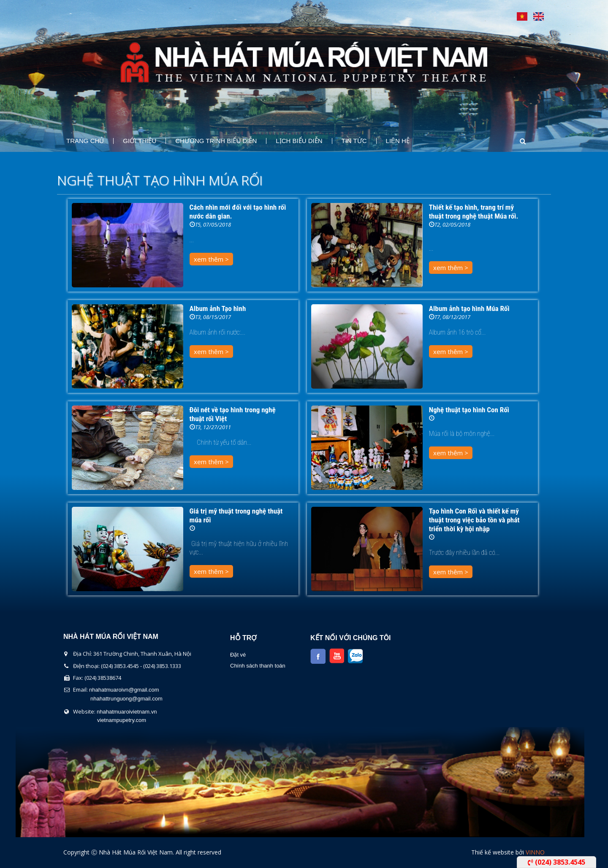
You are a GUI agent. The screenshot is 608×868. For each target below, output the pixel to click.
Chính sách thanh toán (258, 666)
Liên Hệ (398, 141)
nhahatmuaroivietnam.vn (127, 712)
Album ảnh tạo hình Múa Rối (469, 308)
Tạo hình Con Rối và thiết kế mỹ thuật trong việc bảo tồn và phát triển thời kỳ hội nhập (474, 520)
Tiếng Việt (522, 16)
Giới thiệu (140, 141)
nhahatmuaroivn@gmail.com (124, 690)
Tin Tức (354, 141)
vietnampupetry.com (122, 720)
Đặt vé (238, 655)
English (539, 16)
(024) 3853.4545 (556, 862)
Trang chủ (85, 141)
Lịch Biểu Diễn (299, 141)
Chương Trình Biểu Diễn (216, 141)
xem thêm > (211, 259)
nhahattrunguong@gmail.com (126, 699)
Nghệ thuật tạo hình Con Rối (469, 410)
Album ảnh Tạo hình (218, 308)
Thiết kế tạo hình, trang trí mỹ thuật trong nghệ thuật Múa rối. (474, 212)
